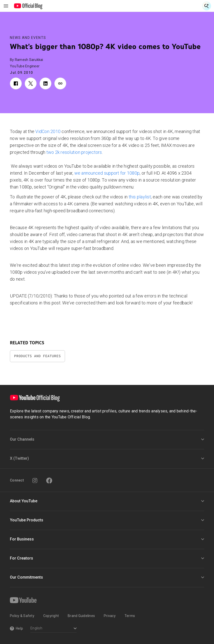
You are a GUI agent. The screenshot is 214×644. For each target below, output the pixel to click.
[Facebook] (49, 481)
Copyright (51, 616)
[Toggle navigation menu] (6, 6)
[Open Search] (207, 6)
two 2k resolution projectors (74, 152)
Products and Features (37, 356)
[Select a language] (53, 629)
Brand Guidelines (81, 616)
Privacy (110, 616)
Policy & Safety (22, 616)
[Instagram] (35, 481)
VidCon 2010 (48, 131)
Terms (130, 616)
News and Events (28, 38)
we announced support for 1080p (107, 173)
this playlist (140, 197)
